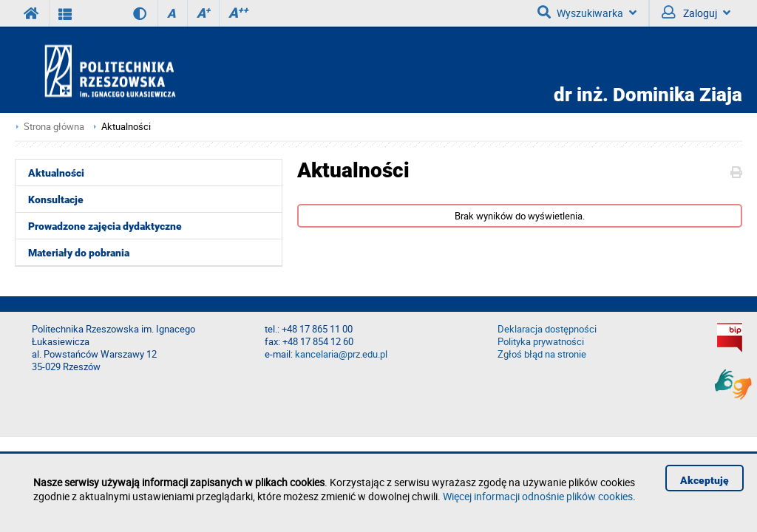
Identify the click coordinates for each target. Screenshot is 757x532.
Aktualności (126, 127)
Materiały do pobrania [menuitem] (79, 253)
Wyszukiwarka (587, 13)
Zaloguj (696, 13)
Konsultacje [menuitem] (56, 199)
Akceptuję (705, 480)
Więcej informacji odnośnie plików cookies (538, 496)
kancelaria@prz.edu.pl (341, 354)
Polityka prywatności (541, 342)
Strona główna (54, 127)
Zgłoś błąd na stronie (542, 354)
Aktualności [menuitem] (56, 173)
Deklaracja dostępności (547, 329)
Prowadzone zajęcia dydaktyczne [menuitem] (105, 226)
